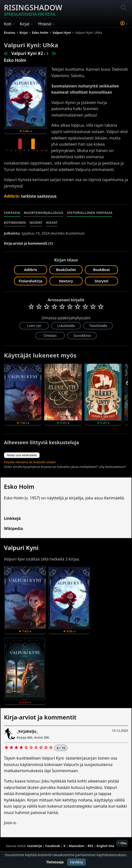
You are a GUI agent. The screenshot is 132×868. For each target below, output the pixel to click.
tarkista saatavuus (39, 196)
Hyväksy (76, 862)
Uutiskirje (35, 846)
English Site (105, 846)
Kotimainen (15, 222)
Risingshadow (33, 10)
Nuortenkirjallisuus (44, 213)
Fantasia (12, 213)
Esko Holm (15, 60)
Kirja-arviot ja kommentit (40, 717)
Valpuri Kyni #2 (27, 53)
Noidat (36, 222)
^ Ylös (122, 843)
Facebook (53, 846)
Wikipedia (13, 528)
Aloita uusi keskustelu (22, 455)
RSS (90, 846)
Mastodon (77, 846)
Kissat (52, 222)
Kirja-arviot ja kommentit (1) (28, 243)
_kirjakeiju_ (27, 731)
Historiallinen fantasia (90, 213)
